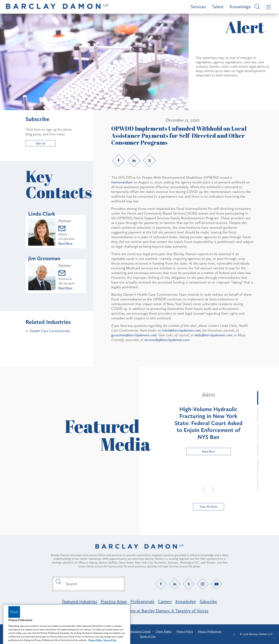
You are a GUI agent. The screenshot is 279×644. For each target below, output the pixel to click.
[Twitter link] (150, 160)
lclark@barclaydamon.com (181, 330)
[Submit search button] (58, 581)
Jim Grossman (44, 258)
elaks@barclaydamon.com (213, 335)
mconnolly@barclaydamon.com (167, 340)
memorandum (122, 182)
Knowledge (240, 7)
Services (198, 7)
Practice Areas (114, 601)
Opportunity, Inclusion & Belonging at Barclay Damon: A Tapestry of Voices (140, 611)
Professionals (142, 601)
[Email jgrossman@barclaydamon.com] (66, 274)
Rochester (65, 279)
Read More (65, 243)
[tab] (258, 398)
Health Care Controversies (50, 331)
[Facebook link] (119, 160)
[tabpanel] (208, 423)
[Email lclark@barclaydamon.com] (66, 229)
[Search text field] (93, 584)
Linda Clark (42, 214)
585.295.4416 (66, 283)
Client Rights (164, 632)
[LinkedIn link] (134, 160)
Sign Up (41, 143)
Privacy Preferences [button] (210, 632)
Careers (165, 601)
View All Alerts (209, 507)
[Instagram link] (203, 584)
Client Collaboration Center (134, 632)
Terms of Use (148, 636)
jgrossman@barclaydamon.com (134, 335)
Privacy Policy (185, 632)
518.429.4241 (66, 239)
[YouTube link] (217, 584)
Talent (218, 7)
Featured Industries (80, 601)
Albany (63, 234)
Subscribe (208, 601)
